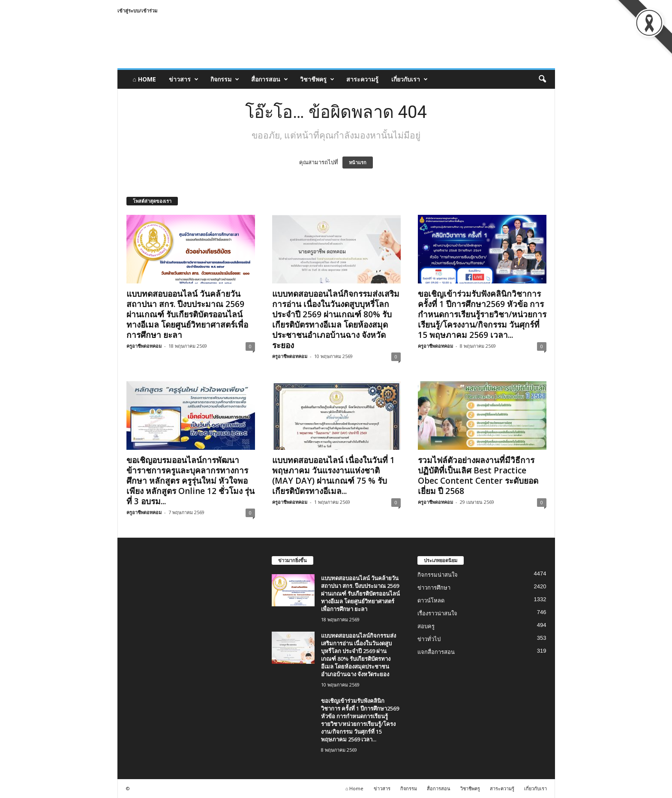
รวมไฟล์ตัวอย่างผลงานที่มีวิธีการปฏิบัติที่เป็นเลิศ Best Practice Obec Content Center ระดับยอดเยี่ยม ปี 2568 (478, 476)
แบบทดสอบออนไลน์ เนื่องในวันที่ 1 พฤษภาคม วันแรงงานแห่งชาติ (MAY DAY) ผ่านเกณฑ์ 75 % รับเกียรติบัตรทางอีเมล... (333, 476)
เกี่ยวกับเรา (409, 79)
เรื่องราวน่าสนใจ (437, 613)
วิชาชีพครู (317, 79)
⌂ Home (144, 79)
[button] (542, 79)
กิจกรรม (225, 79)
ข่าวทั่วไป (429, 639)
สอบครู (426, 626)
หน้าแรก (358, 163)
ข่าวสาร (184, 79)
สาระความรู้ (362, 79)
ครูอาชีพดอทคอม (144, 346)
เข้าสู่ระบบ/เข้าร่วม (137, 11)
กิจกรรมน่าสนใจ (438, 575)
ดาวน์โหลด (431, 601)
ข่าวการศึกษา (434, 588)
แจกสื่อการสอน (436, 652)
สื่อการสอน (270, 79)
